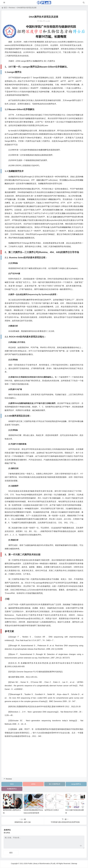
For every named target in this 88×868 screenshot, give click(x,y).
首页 (5, 8)
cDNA (33, 784)
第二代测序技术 (55, 784)
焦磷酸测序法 (12, 789)
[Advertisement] (44, 761)
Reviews (12, 8)
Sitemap (74, 864)
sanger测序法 (76, 784)
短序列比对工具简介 (52, 810)
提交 (11, 853)
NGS (12, 784)
